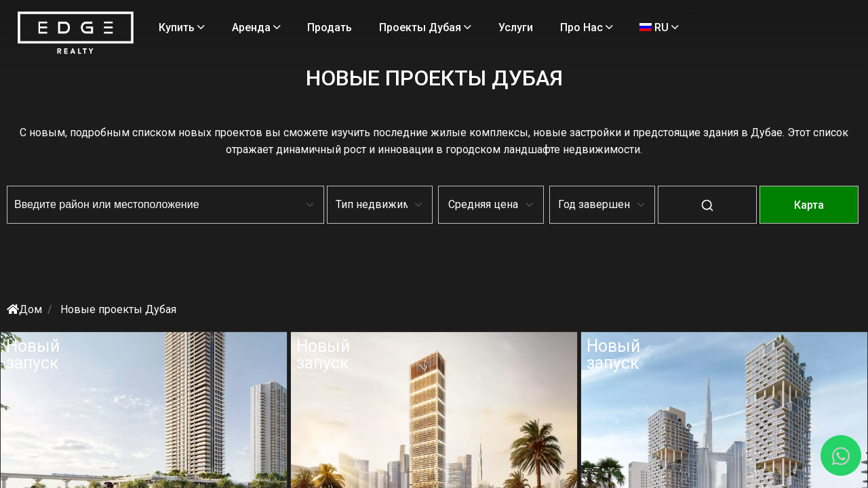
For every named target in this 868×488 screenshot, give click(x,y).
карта (729, 205)
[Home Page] (145, 50)
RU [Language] (315, 61)
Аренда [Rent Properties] (313, 27)
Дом (104, 309)
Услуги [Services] (573, 27)
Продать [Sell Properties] (387, 27)
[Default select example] (367, 205)
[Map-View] (729, 215)
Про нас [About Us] (243, 61)
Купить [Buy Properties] (239, 27)
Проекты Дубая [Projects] (483, 27)
